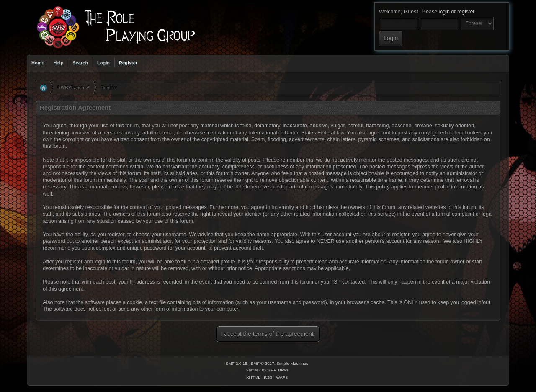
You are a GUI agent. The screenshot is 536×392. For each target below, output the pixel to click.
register (466, 12)
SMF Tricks (278, 370)
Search (80, 63)
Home (38, 63)
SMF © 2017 (263, 363)
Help (59, 63)
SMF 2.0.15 (237, 363)
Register (128, 63)
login (444, 12)
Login (103, 63)
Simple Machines (292, 363)
